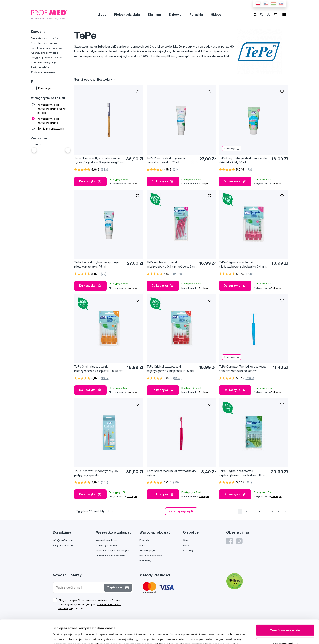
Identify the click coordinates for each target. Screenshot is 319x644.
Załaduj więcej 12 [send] (181, 511)
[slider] (34, 150)
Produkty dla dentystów (45, 38)
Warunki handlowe (106, 540)
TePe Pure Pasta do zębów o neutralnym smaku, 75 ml (166, 160)
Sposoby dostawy (106, 545)
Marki (142, 545)
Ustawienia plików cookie (111, 555)
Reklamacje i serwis (150, 555)
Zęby (102, 15)
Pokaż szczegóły (66, 631)
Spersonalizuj (285, 620)
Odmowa (285, 633)
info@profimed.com (65, 540)
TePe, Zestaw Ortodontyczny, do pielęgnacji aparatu (96, 473)
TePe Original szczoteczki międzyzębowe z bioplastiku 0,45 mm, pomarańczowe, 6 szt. (99, 369)
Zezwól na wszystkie (285, 606)
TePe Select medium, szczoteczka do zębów (171, 473)
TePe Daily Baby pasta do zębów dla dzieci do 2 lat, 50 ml (243, 160)
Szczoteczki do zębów (44, 43)
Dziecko (175, 15)
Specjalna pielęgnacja (44, 62)
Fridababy (145, 561)
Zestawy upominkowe (43, 72)
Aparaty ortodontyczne (44, 53)
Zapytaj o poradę (63, 545)
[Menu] (284, 15)
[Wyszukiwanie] (255, 15)
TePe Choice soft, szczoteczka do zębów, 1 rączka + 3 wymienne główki (99, 160)
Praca (186, 545)
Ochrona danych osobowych (113, 550)
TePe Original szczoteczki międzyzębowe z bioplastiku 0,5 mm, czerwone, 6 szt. (171, 369)
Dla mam (154, 15)
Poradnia (196, 15)
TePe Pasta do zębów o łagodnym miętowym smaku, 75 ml (97, 264)
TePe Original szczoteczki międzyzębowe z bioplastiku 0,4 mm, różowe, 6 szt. (243, 265)
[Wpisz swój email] (79, 588)
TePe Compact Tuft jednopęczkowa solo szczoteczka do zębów (242, 369)
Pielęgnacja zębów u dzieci (46, 57)
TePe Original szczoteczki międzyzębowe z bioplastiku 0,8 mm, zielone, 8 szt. (243, 473)
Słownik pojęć (148, 550)
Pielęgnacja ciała (127, 15)
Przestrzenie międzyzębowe (47, 48)
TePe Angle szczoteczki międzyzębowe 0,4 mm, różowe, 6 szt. (172, 264)
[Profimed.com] (49, 14)
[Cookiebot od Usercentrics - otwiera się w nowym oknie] (26, 636)
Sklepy (216, 15)
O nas (186, 540)
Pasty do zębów (40, 67)
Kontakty (188, 550)
